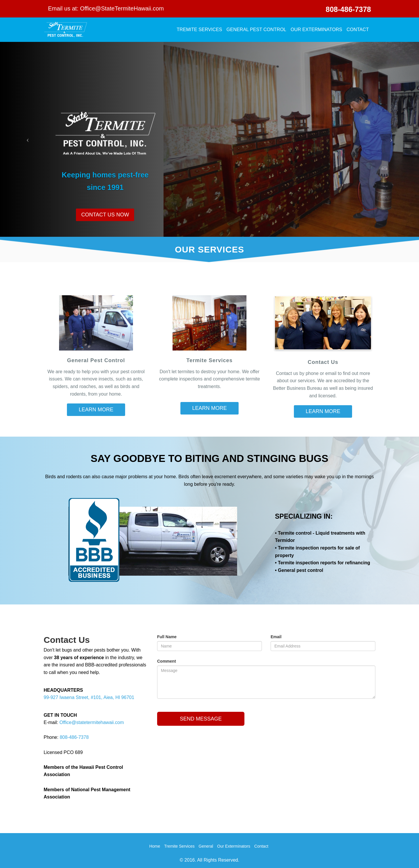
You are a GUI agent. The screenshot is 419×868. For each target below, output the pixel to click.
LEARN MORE (96, 410)
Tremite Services (199, 30)
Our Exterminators (316, 30)
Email (276, 637)
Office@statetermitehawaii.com (92, 722)
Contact (358, 30)
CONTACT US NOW (105, 215)
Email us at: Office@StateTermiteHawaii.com (106, 8)
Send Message (201, 719)
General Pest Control (256, 30)
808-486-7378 (348, 9)
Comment (167, 661)
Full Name (167, 637)
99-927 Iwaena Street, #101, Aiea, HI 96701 (89, 697)
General (206, 846)
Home (155, 846)
